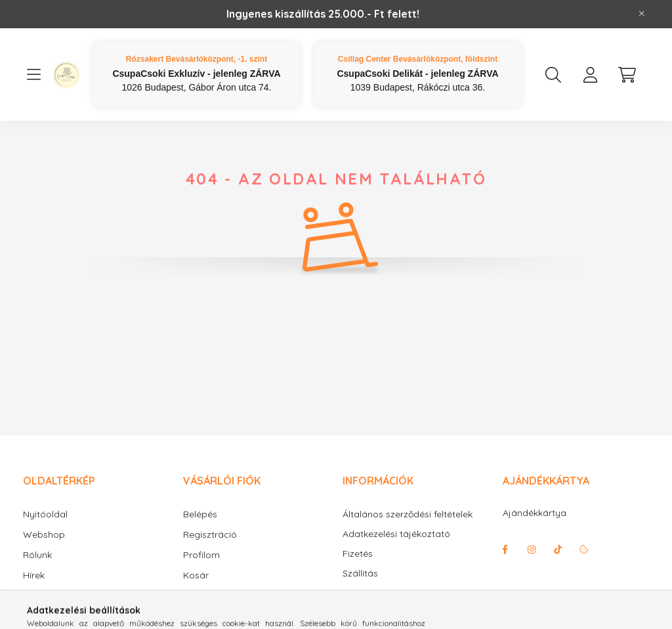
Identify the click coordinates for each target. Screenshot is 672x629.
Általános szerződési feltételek (408, 514)
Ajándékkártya (535, 513)
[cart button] (627, 75)
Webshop (44, 534)
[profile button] (590, 75)
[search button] (553, 75)
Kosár (196, 575)
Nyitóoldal (45, 514)
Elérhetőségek (373, 593)
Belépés (200, 514)
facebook (505, 550)
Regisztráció (210, 534)
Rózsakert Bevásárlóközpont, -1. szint (197, 59)
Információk (49, 596)
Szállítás (360, 574)
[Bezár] (642, 14)
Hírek (34, 575)
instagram (532, 550)
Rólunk (37, 555)
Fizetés (358, 554)
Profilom (201, 555)
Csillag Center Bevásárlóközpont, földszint (418, 59)
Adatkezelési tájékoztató (396, 534)
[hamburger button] (33, 75)
